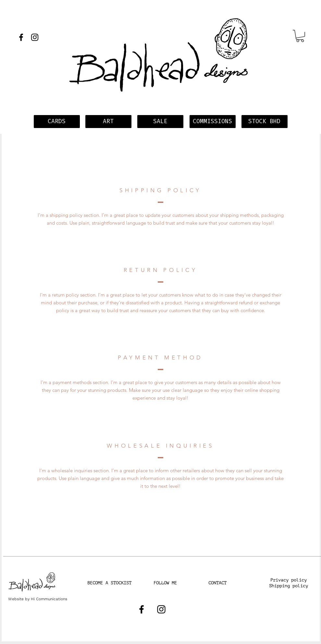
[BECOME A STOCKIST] (109, 583)
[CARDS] (57, 122)
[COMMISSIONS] (213, 122)
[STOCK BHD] (265, 122)
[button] (300, 36)
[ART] (108, 122)
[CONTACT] (217, 583)
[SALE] (160, 122)
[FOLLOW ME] (165, 583)
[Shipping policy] (289, 586)
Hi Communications (49, 599)
